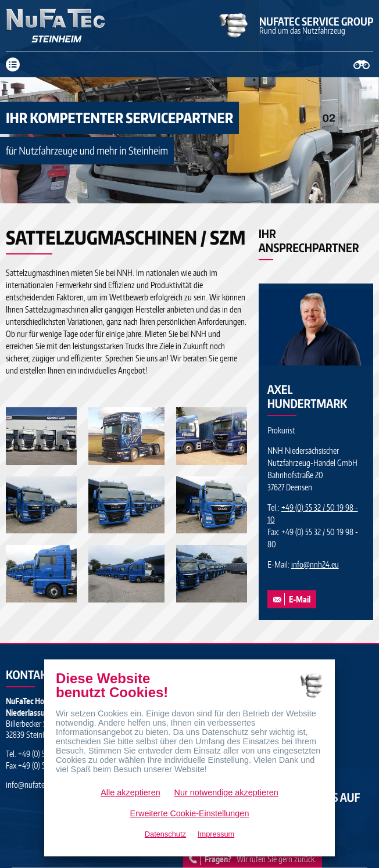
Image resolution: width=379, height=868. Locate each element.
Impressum (216, 834)
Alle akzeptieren (130, 792)
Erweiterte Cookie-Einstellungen (190, 813)
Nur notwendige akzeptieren (226, 792)
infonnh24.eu (315, 564)
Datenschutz (165, 834)
